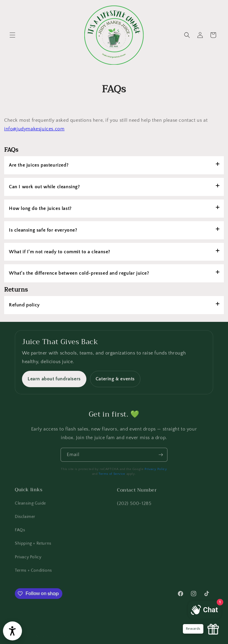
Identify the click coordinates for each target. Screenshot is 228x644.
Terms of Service (112, 474)
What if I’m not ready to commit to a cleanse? (60, 252)
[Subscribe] (161, 460)
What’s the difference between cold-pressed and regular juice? (79, 273)
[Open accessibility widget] (12, 631)
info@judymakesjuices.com (34, 129)
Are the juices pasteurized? (39, 165)
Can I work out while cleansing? (45, 187)
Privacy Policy (156, 469)
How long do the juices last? (40, 208)
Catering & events (115, 379)
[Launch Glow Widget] (213, 629)
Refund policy (24, 305)
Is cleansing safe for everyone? (43, 230)
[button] (12, 35)
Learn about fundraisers (54, 379)
